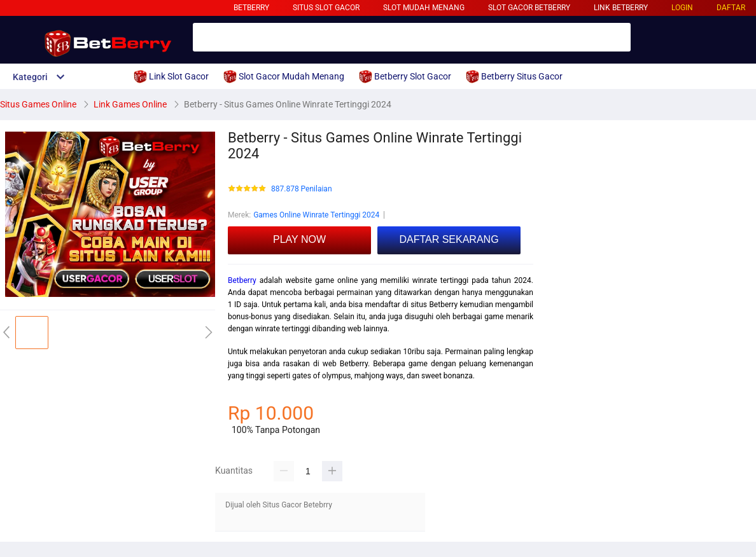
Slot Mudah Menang (424, 8)
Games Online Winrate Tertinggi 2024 (316, 215)
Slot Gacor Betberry (529, 8)
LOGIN (682, 8)
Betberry (251, 8)
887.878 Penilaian (302, 189)
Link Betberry (621, 8)
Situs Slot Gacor (326, 8)
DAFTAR (731, 8)
